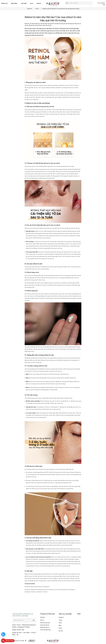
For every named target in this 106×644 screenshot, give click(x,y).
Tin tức (37, 9)
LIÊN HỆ (39, 3)
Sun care (61, 631)
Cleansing (61, 617)
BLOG (32, 3)
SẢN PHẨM (14, 3)
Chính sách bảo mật (45, 623)
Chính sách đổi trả (45, 625)
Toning (60, 620)
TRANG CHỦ (4, 3)
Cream (60, 628)
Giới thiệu (42, 617)
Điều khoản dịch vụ (45, 627)
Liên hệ (42, 620)
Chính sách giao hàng (45, 630)
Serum (60, 623)
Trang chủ (29, 9)
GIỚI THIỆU (24, 3)
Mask (60, 625)
